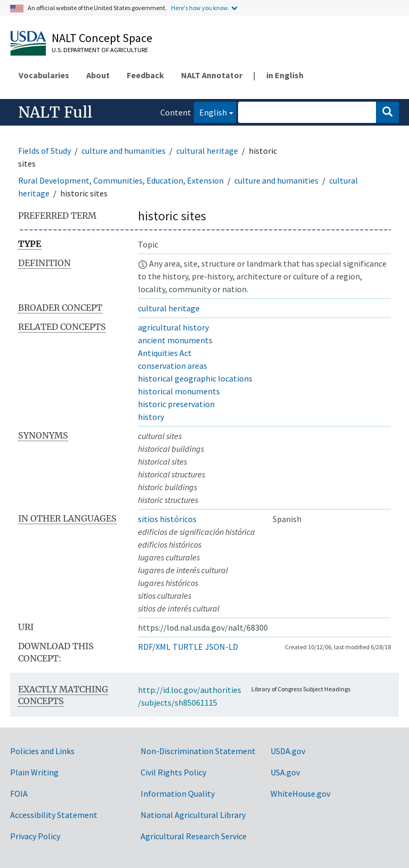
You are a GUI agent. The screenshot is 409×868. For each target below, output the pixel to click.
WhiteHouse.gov (300, 793)
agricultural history (173, 327)
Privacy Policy (35, 836)
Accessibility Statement (54, 815)
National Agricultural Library (193, 815)
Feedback (145, 75)
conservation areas (173, 366)
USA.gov (285, 772)
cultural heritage (207, 151)
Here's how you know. (200, 8)
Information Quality (178, 793)
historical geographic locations (195, 378)
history (151, 417)
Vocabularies (44, 75)
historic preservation (176, 404)
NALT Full (55, 112)
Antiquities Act (165, 353)
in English (285, 75)
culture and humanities (124, 151)
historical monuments (179, 391)
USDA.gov (288, 751)
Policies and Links (42, 751)
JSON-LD (222, 647)
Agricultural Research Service (194, 836)
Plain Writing (34, 772)
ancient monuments (175, 340)
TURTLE (188, 647)
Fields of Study (44, 151)
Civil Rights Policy (173, 772)
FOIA (19, 793)
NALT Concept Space (102, 38)
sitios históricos (167, 519)
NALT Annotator (212, 75)
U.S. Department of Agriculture (100, 50)
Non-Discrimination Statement (198, 751)
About (98, 75)
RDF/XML (154, 647)
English (210, 111)
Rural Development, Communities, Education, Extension (121, 180)
